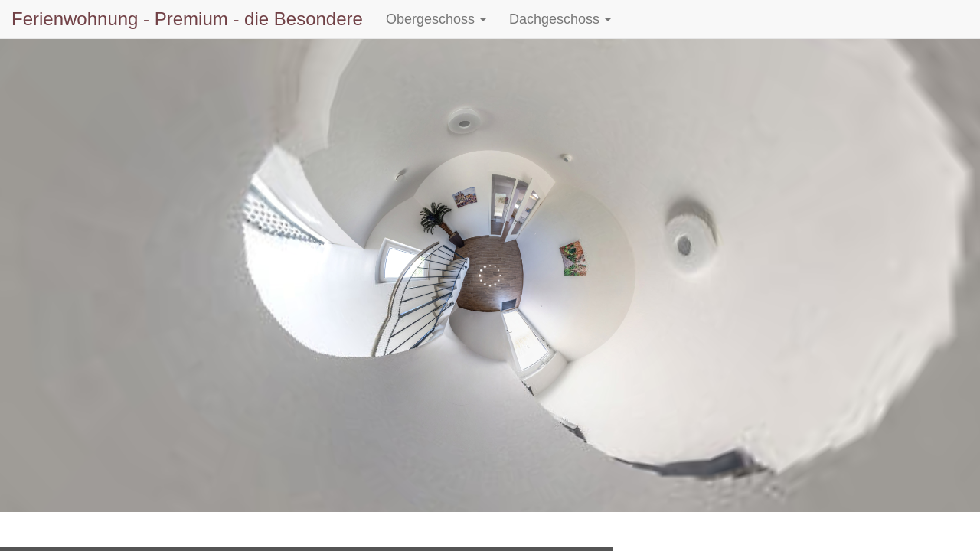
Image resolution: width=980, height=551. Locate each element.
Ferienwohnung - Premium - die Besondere (187, 19)
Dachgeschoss (560, 19)
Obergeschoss (436, 19)
